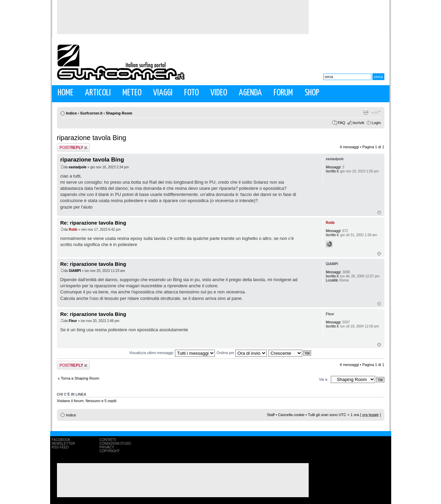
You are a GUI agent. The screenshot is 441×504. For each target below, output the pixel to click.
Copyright (110, 451)
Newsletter (63, 444)
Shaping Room (119, 113)
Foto (192, 93)
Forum (283, 93)
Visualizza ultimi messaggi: (172, 353)
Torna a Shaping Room (80, 378)
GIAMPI (75, 271)
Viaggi (163, 93)
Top (379, 212)
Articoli (98, 93)
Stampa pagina (366, 112)
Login (376, 123)
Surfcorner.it (91, 113)
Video (219, 93)
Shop (312, 93)
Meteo (132, 93)
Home (65, 93)
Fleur (73, 321)
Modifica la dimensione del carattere (376, 112)
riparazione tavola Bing (92, 138)
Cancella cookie (291, 415)
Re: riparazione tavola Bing (93, 223)
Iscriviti (358, 123)
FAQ (341, 123)
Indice (72, 113)
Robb (73, 230)
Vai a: (324, 379)
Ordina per (242, 353)
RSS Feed (60, 447)
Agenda (250, 93)
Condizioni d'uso (115, 444)
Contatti (108, 440)
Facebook (61, 440)
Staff (271, 415)
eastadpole (77, 167)
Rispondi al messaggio (73, 147)
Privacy (107, 447)
